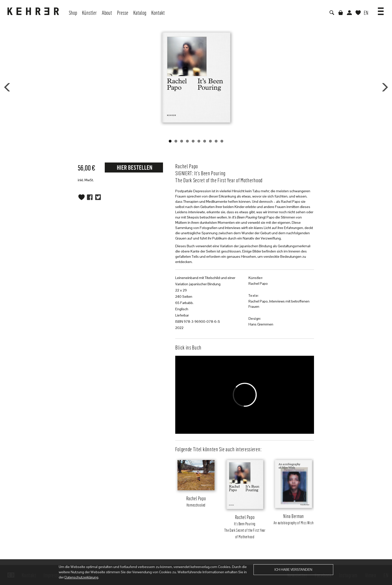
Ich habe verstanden (293, 569)
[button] (381, 9)
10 (222, 141)
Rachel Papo (258, 283)
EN (366, 12)
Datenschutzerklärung (81, 577)
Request (134, 167)
